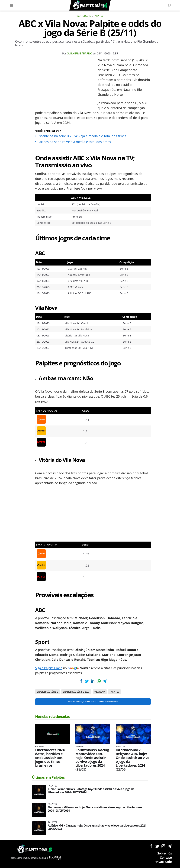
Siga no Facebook (151, 846)
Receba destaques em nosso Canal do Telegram (93, 702)
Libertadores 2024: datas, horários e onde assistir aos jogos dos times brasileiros (50, 758)
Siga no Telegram (170, 846)
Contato (166, 857)
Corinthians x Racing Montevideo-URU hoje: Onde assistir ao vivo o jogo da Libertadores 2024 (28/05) (92, 760)
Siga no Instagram (163, 846)
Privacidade (163, 862)
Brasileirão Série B (47, 692)
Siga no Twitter (157, 846)
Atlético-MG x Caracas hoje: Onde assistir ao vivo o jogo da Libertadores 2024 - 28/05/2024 (98, 827)
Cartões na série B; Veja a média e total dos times (74, 142)
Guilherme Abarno (79, 53)
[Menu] (11, 5)
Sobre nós (165, 853)
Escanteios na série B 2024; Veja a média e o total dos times (82, 136)
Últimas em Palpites (48, 777)
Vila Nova (100, 692)
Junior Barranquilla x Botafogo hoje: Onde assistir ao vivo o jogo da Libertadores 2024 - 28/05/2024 (91, 791)
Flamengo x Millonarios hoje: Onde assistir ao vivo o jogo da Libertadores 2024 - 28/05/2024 (95, 809)
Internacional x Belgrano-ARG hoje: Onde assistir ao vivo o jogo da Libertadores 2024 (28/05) (133, 760)
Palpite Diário (83, 16)
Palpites (98, 16)
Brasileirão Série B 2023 (76, 692)
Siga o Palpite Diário (49, 668)
